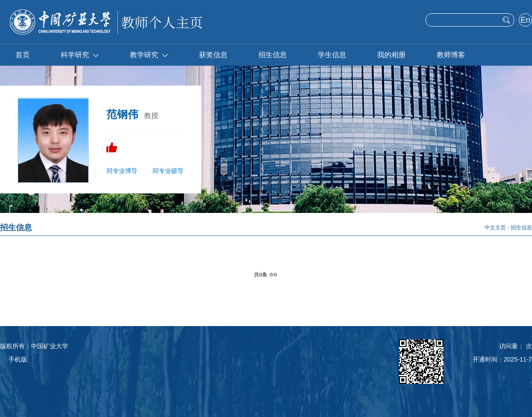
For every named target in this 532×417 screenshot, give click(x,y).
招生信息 (273, 55)
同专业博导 (122, 171)
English (525, 21)
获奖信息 (213, 55)
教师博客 (451, 55)
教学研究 (149, 55)
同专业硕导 (168, 171)
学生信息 (332, 55)
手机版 (18, 359)
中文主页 (495, 228)
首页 (23, 55)
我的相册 (391, 55)
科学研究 (80, 55)
